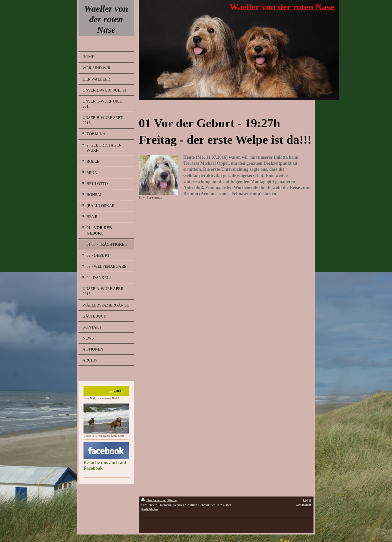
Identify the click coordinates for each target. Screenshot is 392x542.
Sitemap (173, 500)
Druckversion (153, 500)
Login (307, 500)
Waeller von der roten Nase (106, 19)
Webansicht (303, 505)
